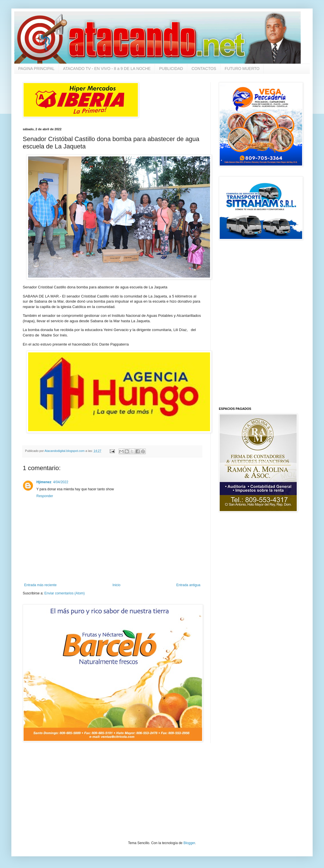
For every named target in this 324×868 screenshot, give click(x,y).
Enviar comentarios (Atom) (65, 593)
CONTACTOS (204, 69)
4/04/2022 (61, 482)
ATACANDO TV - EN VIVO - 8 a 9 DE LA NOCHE (107, 69)
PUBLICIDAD (171, 69)
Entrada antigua (188, 585)
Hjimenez (44, 482)
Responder (45, 496)
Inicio (117, 585)
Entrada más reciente (40, 585)
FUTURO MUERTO (242, 69)
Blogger (189, 843)
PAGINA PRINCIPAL (36, 69)
